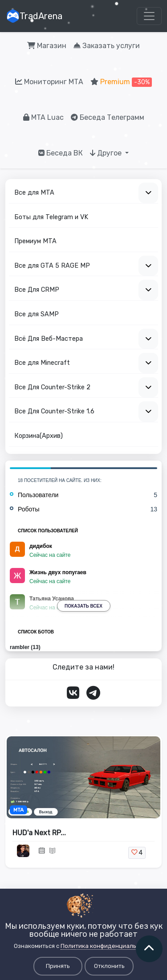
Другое (107, 153)
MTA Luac (43, 117)
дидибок (41, 546)
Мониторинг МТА (49, 82)
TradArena (34, 16)
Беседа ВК (61, 153)
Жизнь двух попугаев (58, 572)
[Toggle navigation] (149, 16)
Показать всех (83, 606)
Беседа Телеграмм (108, 117)
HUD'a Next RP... (39, 833)
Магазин (47, 46)
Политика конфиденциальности (107, 946)
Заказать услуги (107, 46)
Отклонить (109, 966)
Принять (58, 966)
